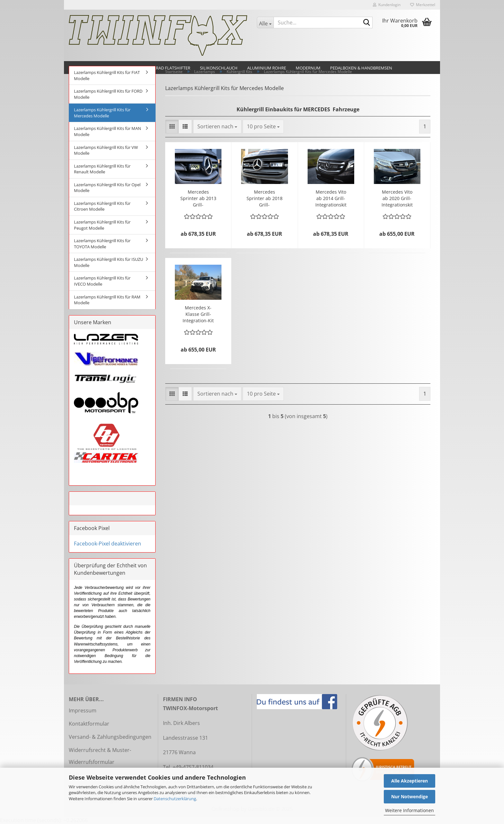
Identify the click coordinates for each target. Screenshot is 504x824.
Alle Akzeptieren (410, 781)
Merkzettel (423, 5)
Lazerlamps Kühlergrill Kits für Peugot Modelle (102, 225)
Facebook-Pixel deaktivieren (108, 544)
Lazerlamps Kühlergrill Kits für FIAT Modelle (107, 75)
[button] (172, 127)
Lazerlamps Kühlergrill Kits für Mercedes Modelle (102, 113)
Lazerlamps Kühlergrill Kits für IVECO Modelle (102, 281)
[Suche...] (265, 23)
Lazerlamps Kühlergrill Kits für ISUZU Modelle (108, 262)
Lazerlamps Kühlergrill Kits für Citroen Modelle (102, 206)
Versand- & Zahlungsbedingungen (110, 737)
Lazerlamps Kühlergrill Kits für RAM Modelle (107, 300)
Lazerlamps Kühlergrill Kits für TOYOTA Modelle (102, 244)
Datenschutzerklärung (175, 799)
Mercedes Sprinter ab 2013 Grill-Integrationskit (198, 198)
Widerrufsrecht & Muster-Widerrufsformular (100, 756)
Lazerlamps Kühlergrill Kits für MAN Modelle (108, 131)
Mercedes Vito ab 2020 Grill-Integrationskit (397, 198)
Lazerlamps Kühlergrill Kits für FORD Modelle (108, 94)
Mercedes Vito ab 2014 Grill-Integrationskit (331, 198)
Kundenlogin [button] (387, 5)
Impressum (83, 710)
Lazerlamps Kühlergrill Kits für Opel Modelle (107, 188)
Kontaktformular (89, 724)
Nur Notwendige (410, 797)
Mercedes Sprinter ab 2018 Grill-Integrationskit (265, 198)
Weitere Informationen (410, 810)
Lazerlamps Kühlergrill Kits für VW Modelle (106, 150)
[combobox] (217, 127)
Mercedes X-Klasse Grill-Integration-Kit (198, 314)
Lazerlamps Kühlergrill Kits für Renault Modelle (102, 169)
